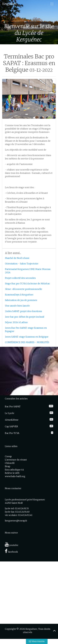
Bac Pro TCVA (12, 433)
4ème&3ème (12, 420)
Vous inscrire (37, 641)
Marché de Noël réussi (17, 258)
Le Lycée (10, 413)
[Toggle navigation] (52, 4)
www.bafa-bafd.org (15, 476)
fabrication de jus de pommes (21, 300)
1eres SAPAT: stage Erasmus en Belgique (27, 337)
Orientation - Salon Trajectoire (22, 264)
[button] (4, 22)
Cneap (8, 456)
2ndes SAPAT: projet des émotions (23, 311)
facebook (11, 552)
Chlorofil (10, 463)
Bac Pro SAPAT (13, 406)
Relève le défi (12, 473)
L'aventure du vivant (16, 460)
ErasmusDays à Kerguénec (19, 295)
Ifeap (8, 466)
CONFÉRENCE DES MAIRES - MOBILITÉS (27, 342)
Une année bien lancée (17, 306)
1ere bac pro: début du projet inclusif (25, 317)
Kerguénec (10, 4)
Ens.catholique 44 (14, 470)
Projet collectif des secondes (20, 278)
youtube (12, 545)
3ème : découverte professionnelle (24, 289)
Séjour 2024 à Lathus (16, 322)
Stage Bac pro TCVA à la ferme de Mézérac (27, 283)
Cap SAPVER (11, 426)
